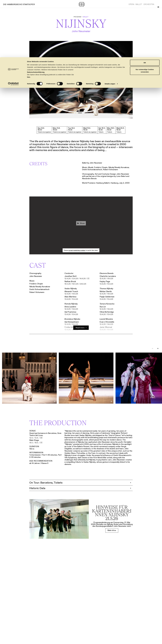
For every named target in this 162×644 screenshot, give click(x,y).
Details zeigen (110, 27)
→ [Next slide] (158, 349)
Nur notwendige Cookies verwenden (145, 13)
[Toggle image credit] (131, 116)
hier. (29, 20)
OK (145, 5)
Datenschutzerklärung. (36, 15)
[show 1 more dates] (88, 279)
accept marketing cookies (77, 250)
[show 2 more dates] (41, 438)
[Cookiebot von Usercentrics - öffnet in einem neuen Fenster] (13, 27)
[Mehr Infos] (112, 531)
